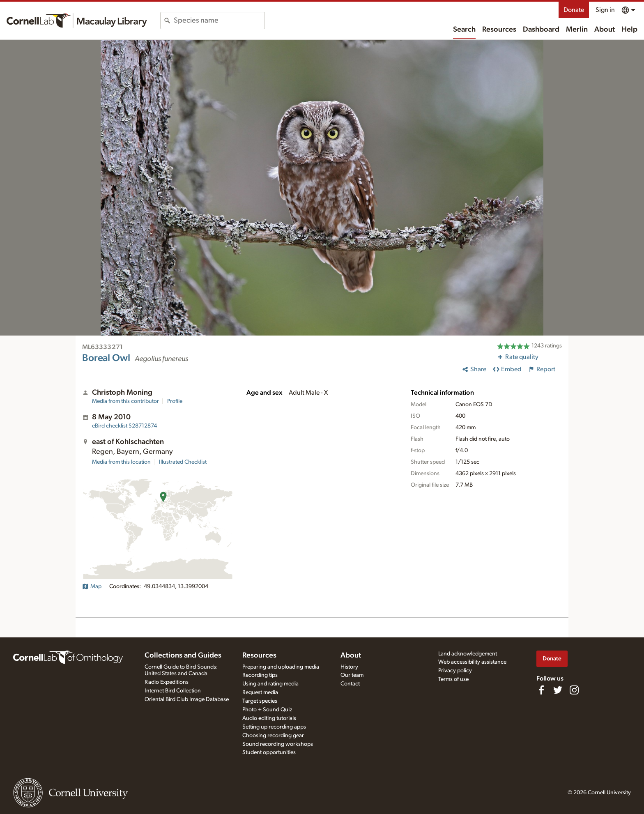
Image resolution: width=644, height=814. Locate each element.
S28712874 (124, 426)
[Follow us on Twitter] (558, 690)
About (605, 30)
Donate (574, 10)
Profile (175, 401)
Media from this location (121, 462)
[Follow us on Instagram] (574, 690)
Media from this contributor (125, 401)
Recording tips (260, 675)
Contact (350, 684)
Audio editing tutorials (269, 718)
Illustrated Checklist (183, 462)
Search (464, 30)
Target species (260, 701)
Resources (499, 30)
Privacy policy (455, 671)
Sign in (605, 10)
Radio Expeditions (167, 682)
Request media (260, 692)
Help (629, 30)
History (349, 667)
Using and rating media (270, 684)
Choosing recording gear (273, 736)
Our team (352, 675)
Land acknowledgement (468, 654)
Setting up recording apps (274, 727)
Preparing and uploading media (281, 667)
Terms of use (453, 679)
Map (92, 586)
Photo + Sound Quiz (267, 710)
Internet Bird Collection (173, 691)
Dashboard (541, 30)
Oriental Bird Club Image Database (187, 699)
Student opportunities (269, 752)
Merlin (577, 30)
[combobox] (219, 21)
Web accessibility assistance (472, 662)
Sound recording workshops (278, 744)
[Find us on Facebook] (541, 690)
